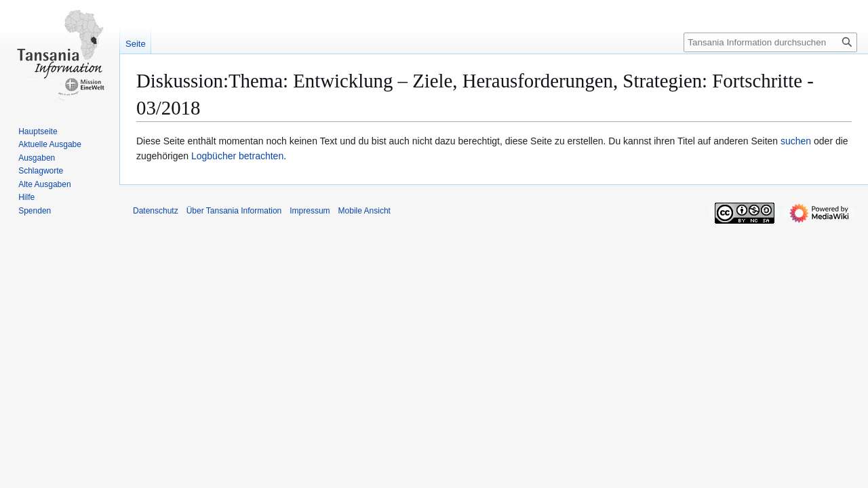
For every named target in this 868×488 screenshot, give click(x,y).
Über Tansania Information (234, 211)
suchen (796, 141)
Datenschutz (156, 211)
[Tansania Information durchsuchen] (770, 42)
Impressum (310, 211)
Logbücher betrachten (237, 156)
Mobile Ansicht (364, 211)
